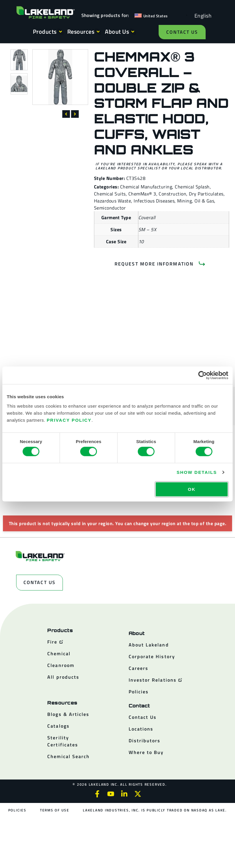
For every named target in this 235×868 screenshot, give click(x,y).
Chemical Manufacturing (146, 187)
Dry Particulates (206, 194)
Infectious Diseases (154, 201)
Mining (184, 201)
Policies (17, 810)
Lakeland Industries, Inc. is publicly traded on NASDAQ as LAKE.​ (155, 810)
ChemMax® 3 (142, 194)
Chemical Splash (192, 187)
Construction (172, 194)
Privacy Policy (69, 420)
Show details (197, 472)
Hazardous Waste (113, 201)
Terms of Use (55, 810)
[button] (66, 114)
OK (192, 489)
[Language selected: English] (202, 15)
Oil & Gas (204, 201)
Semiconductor (110, 208)
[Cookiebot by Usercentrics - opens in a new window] (203, 375)
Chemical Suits (110, 194)
